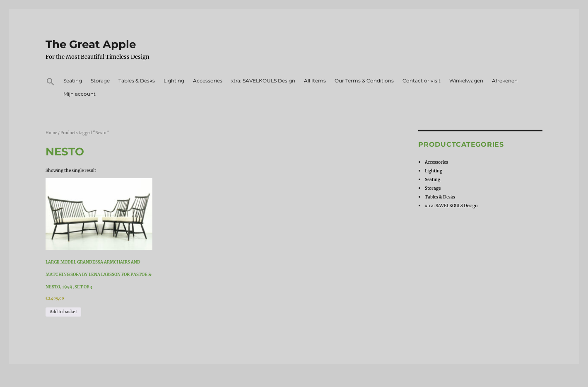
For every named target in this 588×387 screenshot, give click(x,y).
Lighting (174, 81)
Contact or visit (422, 81)
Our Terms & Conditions (364, 81)
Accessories (208, 81)
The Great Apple (91, 44)
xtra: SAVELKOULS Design (263, 81)
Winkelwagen (466, 81)
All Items (315, 81)
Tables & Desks (137, 81)
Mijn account (80, 94)
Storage (100, 81)
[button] (50, 83)
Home (51, 133)
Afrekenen (505, 81)
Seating (73, 81)
